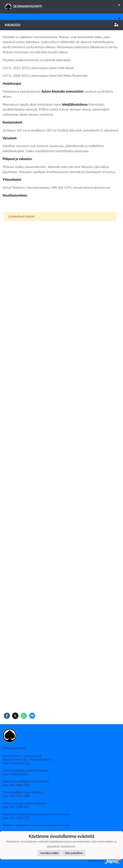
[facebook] (7, 716)
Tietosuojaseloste (14, 748)
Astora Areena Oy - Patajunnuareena (27, 759)
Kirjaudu (61, 25)
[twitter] (15, 716)
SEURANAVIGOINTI (64, 5)
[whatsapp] (24, 716)
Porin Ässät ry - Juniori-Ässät (22, 756)
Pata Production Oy (16, 763)
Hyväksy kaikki (49, 853)
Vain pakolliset (74, 853)
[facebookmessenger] (32, 716)
